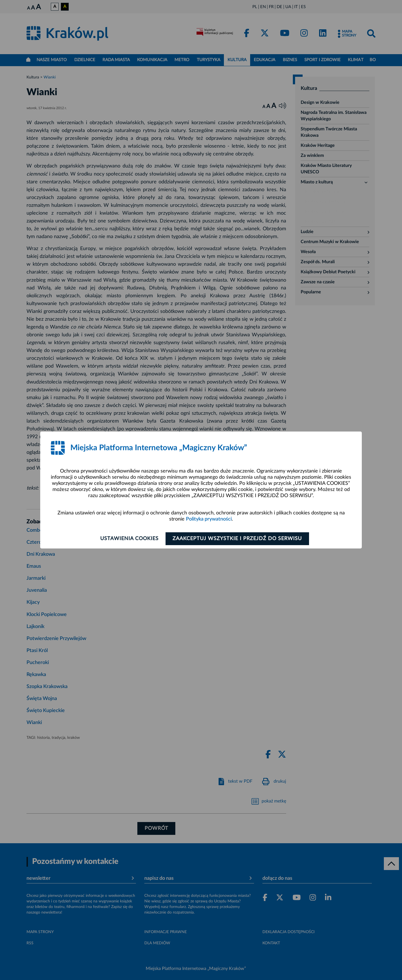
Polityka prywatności (209, 519)
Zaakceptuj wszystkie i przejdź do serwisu (238, 539)
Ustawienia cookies (129, 539)
